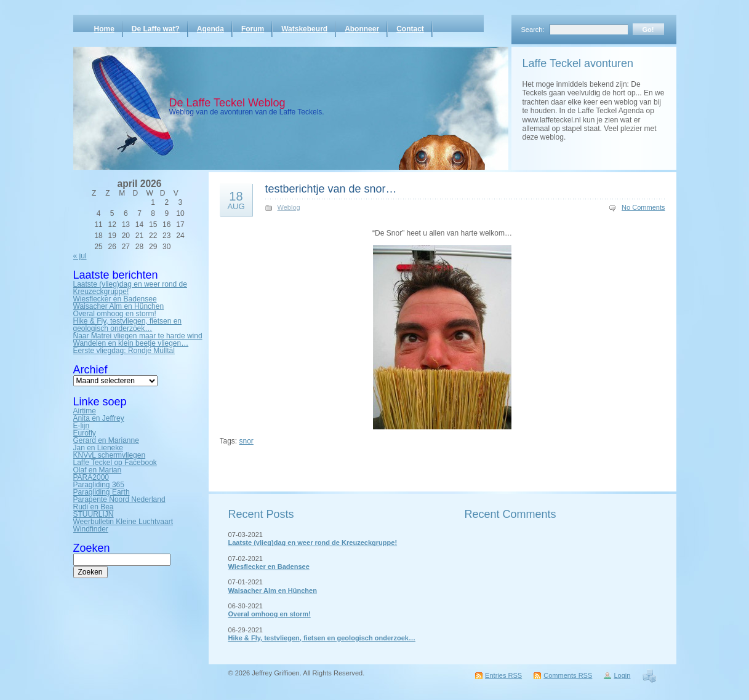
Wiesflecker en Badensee (115, 299)
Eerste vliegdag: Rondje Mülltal (124, 351)
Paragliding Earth (102, 492)
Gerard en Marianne (106, 440)
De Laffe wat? (156, 29)
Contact (410, 29)
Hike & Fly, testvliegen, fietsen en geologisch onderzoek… (128, 325)
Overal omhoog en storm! (115, 314)
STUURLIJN (94, 514)
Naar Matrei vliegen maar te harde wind (138, 336)
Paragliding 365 (99, 485)
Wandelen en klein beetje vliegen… (131, 343)
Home (104, 29)
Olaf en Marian (98, 470)
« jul (80, 256)
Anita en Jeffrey (99, 418)
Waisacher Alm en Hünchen (119, 306)
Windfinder (91, 529)
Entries (503, 675)
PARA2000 (91, 477)
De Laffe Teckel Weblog (227, 103)
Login (622, 675)
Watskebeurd (304, 29)
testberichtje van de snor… (331, 189)
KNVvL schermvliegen (110, 455)
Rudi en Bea (94, 507)
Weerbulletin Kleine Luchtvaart (123, 522)
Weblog (289, 207)
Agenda (210, 29)
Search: (533, 30)
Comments (568, 675)
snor (246, 441)
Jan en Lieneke (98, 448)
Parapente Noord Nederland (119, 499)
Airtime (85, 411)
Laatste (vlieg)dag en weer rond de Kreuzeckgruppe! (130, 288)
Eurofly (85, 433)
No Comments (643, 207)
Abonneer (362, 29)
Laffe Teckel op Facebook (115, 463)
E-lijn (82, 426)
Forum (253, 29)
